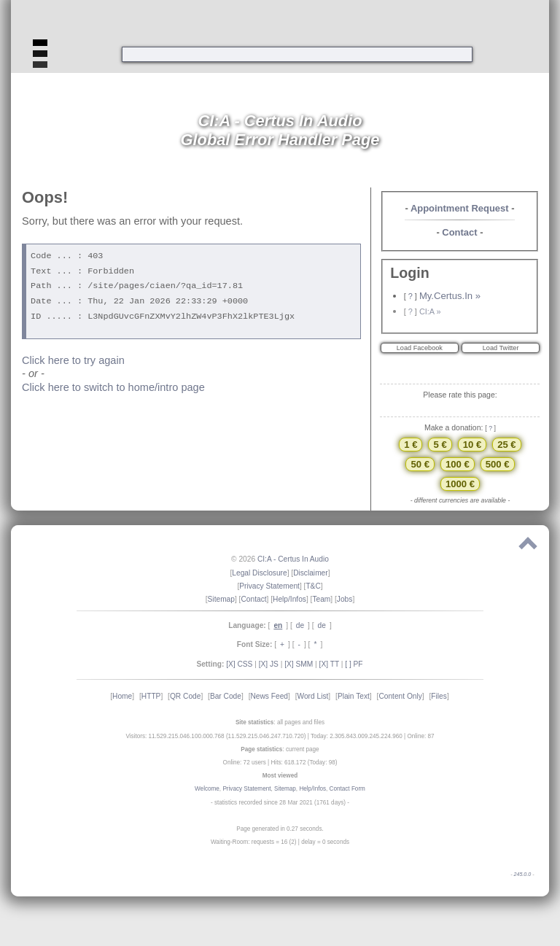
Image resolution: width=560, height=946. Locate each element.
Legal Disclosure (259, 573)
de (300, 625)
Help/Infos (289, 599)
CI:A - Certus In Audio (293, 559)
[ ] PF (354, 664)
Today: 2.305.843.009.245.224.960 (357, 736)
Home (122, 696)
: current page (280, 749)
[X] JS (269, 664)
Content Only (400, 696)
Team (321, 599)
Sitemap (221, 599)
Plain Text (354, 696)
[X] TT (329, 664)
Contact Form (347, 789)
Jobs (345, 599)
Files (439, 696)
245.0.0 (522, 875)
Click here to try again (73, 360)
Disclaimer (311, 573)
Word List (313, 696)
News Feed (269, 696)
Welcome (207, 789)
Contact (459, 232)
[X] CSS (239, 664)
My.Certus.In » (450, 296)
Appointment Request (460, 208)
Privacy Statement (269, 586)
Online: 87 (420, 736)
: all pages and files (280, 722)
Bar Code (226, 696)
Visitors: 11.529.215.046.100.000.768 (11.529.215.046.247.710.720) (215, 736)
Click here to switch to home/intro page (113, 387)
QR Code (185, 696)
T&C (313, 586)
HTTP (151, 696)
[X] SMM (299, 664)
